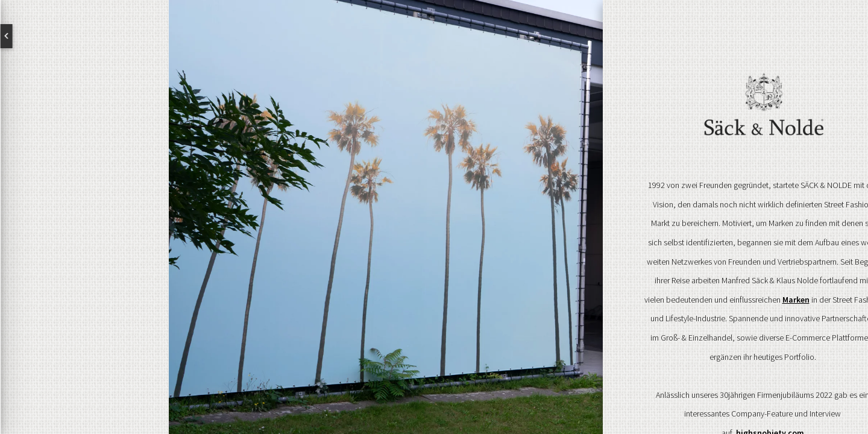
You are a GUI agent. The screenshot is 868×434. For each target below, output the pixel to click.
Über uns (85, 197)
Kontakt (85, 274)
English (54, 36)
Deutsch (115, 36)
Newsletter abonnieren (63, 323)
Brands (85, 235)
